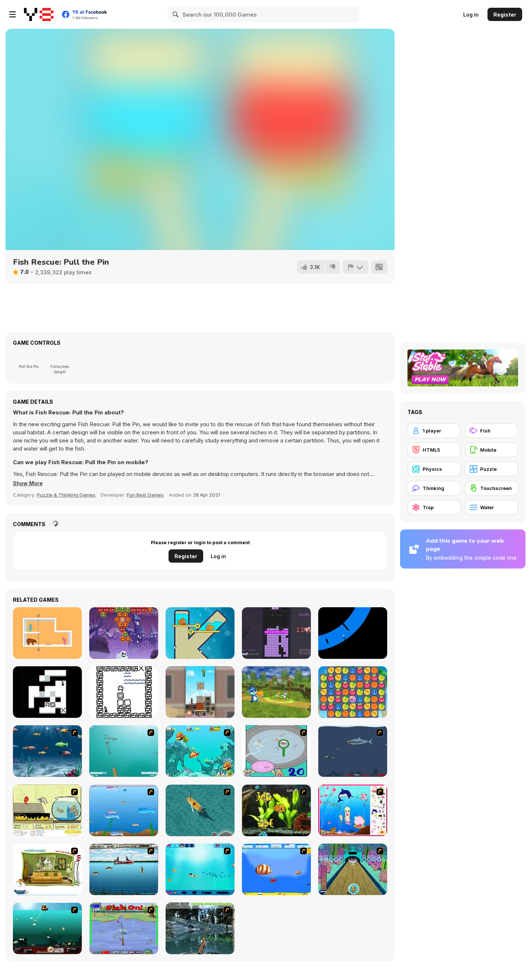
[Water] (492, 507)
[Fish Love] (200, 633)
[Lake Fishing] (200, 928)
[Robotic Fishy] (276, 810)
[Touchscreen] (492, 488)
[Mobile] (492, 450)
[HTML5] (434, 450)
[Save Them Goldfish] (47, 810)
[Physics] (434, 469)
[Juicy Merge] (353, 692)
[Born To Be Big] (276, 869)
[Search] (176, 14)
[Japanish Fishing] (276, 751)
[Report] (355, 267)
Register (505, 15)
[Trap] (434, 507)
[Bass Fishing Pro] (124, 869)
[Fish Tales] (200, 751)
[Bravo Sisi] (200, 869)
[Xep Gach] (276, 633)
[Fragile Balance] (200, 692)
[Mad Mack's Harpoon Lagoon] (47, 928)
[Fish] (492, 431)
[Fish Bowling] (353, 869)
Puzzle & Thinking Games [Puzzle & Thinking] (66, 495)
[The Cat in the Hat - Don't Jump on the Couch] (47, 869)
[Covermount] (47, 692)
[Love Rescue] (47, 633)
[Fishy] (124, 810)
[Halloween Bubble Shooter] (124, 633)
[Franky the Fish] (47, 751)
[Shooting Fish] (124, 751)
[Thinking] (434, 488)
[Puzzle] (492, 469)
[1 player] (434, 431)
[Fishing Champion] (124, 928)
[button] (29, 483)
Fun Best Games (145, 495)
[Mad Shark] (353, 751)
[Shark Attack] (200, 810)
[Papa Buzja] (276, 692)
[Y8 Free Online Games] (39, 14)
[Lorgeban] (124, 692)
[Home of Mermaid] (353, 810)
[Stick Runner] (353, 633)
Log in (471, 15)
